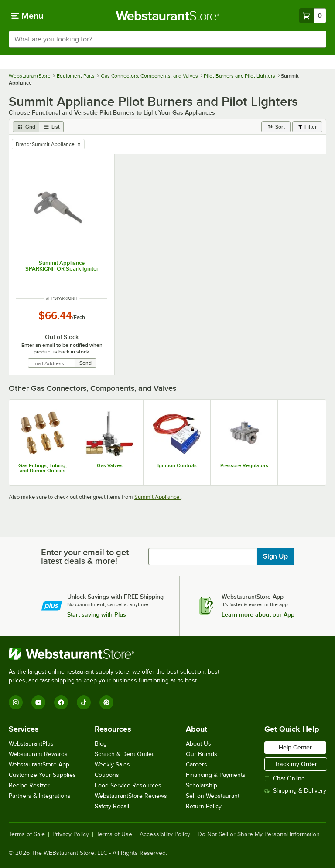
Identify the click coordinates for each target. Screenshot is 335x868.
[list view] (51, 127)
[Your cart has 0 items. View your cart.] (313, 16)
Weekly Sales (112, 765)
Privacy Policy (71, 834)
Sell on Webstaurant (213, 796)
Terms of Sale (27, 834)
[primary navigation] (27, 16)
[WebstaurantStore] (118, 654)
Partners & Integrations (40, 796)
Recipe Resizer (29, 785)
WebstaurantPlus (31, 744)
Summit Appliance (157, 497)
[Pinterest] (106, 702)
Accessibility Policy (165, 834)
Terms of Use (114, 834)
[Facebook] (61, 702)
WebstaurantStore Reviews (131, 796)
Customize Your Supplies (42, 775)
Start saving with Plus (97, 614)
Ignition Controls (177, 465)
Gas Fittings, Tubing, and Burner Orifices (43, 468)
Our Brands (202, 754)
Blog (101, 744)
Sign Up (275, 556)
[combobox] (167, 39)
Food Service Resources (128, 785)
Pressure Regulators (244, 465)
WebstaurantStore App (39, 765)
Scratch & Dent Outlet (124, 754)
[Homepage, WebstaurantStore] (168, 16)
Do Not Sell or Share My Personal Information (259, 834)
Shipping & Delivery (295, 791)
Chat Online (285, 778)
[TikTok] (84, 702)
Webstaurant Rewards (38, 754)
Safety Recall (112, 806)
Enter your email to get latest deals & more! (85, 556)
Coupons (107, 775)
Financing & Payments (216, 775)
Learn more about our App (258, 614)
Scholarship (202, 785)
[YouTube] (38, 702)
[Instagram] (16, 702)
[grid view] (26, 127)
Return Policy (204, 806)
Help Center (295, 747)
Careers (197, 765)
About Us (198, 744)
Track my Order (296, 764)
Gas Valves (110, 465)
